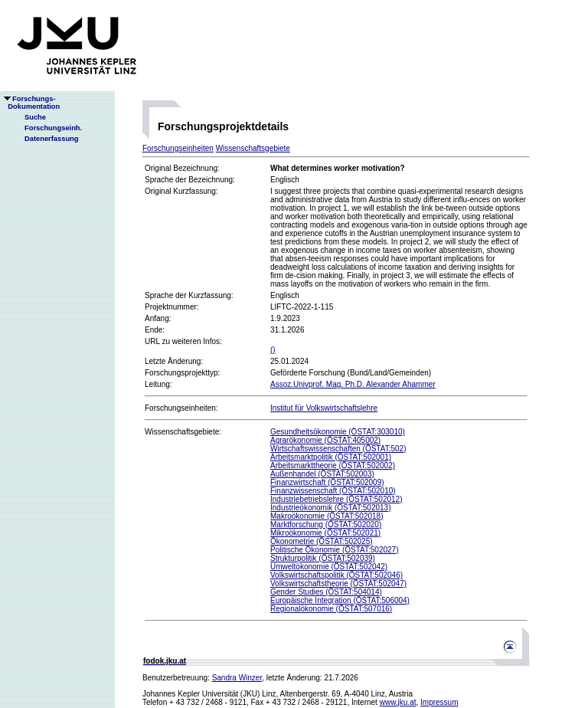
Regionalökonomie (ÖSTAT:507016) (331, 609)
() (273, 350)
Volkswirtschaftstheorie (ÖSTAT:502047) (338, 583)
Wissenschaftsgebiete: (183, 432)
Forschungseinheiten (178, 148)
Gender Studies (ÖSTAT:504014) (326, 592)
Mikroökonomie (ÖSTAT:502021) (325, 533)
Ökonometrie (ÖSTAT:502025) (322, 541)
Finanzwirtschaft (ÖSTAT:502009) (327, 482)
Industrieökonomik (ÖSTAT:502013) (330, 508)
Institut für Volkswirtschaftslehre (324, 408)
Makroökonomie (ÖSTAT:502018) (327, 516)
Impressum (439, 702)
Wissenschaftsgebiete (253, 148)
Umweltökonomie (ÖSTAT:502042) (329, 567)
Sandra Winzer (237, 678)
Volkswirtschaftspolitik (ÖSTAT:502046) (336, 575)
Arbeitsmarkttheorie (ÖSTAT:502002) (333, 465)
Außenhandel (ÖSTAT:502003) (322, 474)
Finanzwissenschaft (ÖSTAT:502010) (333, 491)
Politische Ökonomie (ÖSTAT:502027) (334, 550)
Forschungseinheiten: (181, 408)
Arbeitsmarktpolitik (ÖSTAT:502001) (331, 457)
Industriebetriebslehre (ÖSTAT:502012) (336, 499)
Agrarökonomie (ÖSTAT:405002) (325, 440)
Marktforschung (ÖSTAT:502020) (326, 524)
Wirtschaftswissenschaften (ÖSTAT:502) (338, 449)
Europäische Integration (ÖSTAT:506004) (340, 600)
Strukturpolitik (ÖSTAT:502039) (323, 558)
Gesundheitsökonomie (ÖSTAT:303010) (338, 432)
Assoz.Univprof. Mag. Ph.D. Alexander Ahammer (353, 384)
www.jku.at (398, 702)
